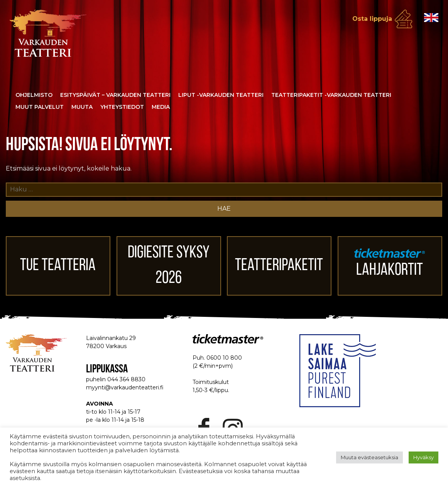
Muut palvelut (40, 107)
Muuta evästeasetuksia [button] (369, 457)
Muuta (82, 107)
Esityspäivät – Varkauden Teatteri (115, 95)
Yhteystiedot (122, 107)
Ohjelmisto (34, 95)
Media (161, 107)
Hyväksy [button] (423, 457)
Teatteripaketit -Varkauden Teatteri (331, 95)
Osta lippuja (372, 19)
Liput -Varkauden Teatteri (221, 95)
